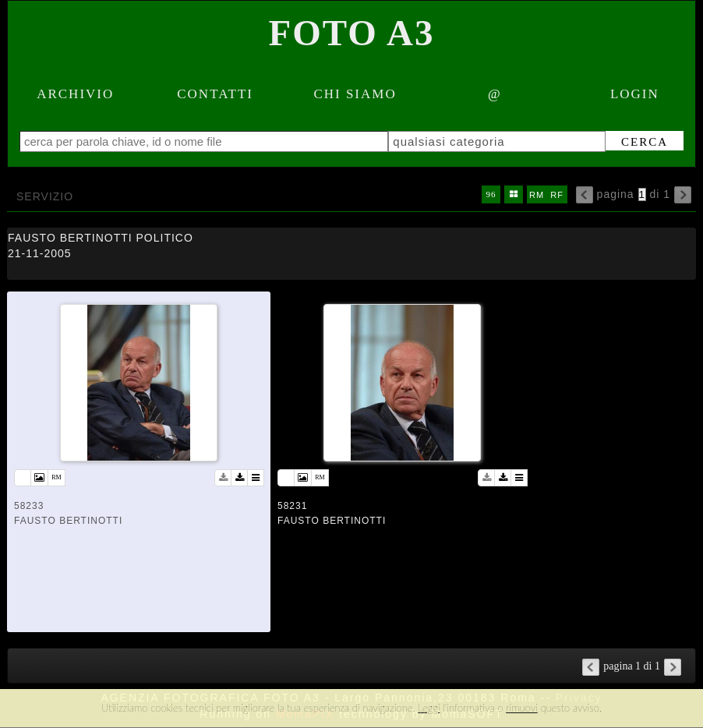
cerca (645, 142)
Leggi (429, 708)
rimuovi (522, 708)
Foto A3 (352, 33)
